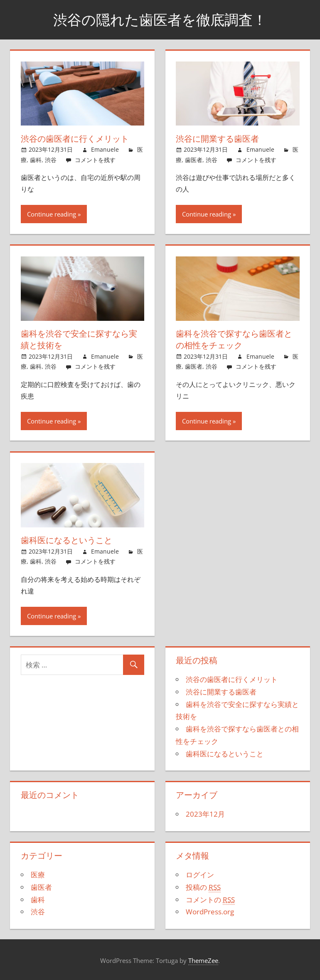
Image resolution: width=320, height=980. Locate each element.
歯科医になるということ (66, 540)
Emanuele (105, 149)
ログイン (200, 874)
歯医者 (194, 159)
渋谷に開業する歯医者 (217, 139)
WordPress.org (210, 911)
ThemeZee (203, 960)
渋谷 (51, 159)
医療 (38, 874)
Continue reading (52, 214)
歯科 (36, 159)
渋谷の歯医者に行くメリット (75, 139)
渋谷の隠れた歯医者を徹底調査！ (160, 19)
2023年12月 (205, 814)
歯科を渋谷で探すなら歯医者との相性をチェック (234, 339)
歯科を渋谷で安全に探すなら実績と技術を (79, 339)
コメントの (210, 899)
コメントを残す (95, 159)
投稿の (203, 886)
